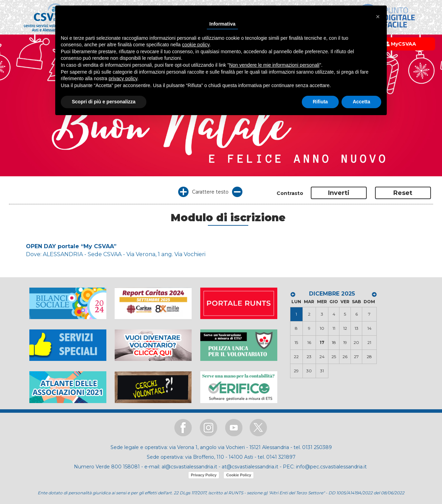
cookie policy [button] (196, 45)
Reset (403, 193)
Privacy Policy (204, 475)
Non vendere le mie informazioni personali (274, 65)
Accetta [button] (361, 102)
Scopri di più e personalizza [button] (104, 102)
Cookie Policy (239, 475)
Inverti (339, 193)
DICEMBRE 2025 (332, 294)
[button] (378, 17)
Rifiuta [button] (320, 102)
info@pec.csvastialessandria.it (331, 467)
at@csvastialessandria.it (250, 467)
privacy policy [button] (123, 78)
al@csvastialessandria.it (189, 467)
